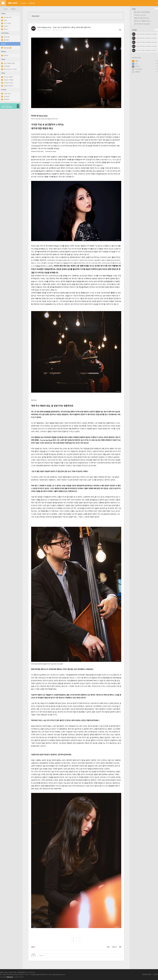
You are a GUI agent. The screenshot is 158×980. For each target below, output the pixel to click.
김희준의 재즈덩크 (7, 86)
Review (3, 52)
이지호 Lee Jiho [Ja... (139, 15)
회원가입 (13, 9)
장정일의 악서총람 (7, 80)
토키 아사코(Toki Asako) (140, 24)
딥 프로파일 (5, 66)
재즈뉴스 (5, 29)
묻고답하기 (5, 40)
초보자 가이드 (6, 94)
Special (23, 3)
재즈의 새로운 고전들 (8, 63)
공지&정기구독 (6, 18)
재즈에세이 (5, 99)
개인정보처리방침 (147, 974)
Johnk (39, 30)
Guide (3, 59)
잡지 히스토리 (6, 23)
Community (5, 33)
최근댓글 (134, 30)
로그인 (6, 9)
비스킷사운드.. (139, 69)
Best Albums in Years (9, 69)
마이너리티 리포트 (7, 83)
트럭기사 (137, 67)
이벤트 (4, 20)
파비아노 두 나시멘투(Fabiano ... (142, 21)
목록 (120, 30)
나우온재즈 (5, 97)
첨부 (114, 947)
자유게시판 (5, 37)
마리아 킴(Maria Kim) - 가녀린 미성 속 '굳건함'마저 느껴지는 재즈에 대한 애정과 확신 (64, 27)
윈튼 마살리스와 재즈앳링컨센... (141, 12)
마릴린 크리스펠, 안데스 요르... (141, 18)
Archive (4, 90)
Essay (3, 73)
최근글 (134, 9)
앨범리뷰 (5, 56)
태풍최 (137, 61)
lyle (136, 64)
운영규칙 (156, 974)
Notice (3, 14)
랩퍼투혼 (137, 72)
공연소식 (5, 26)
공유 (108, 947)
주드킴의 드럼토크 (7, 77)
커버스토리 (33, 3)
